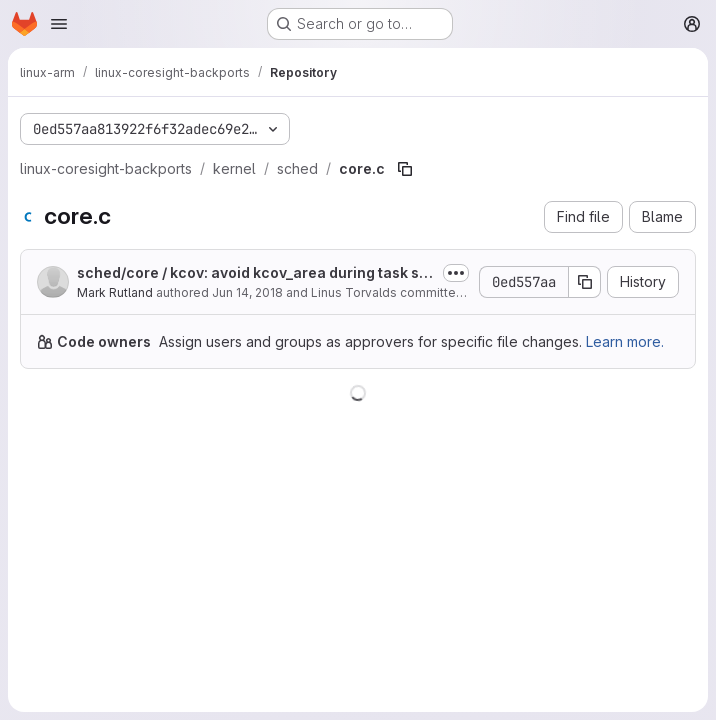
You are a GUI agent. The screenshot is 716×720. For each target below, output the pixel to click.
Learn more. (625, 341)
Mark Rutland (115, 292)
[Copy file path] (405, 169)
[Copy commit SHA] (585, 282)
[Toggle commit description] (456, 273)
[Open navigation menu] (59, 24)
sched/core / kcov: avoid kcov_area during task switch (256, 273)
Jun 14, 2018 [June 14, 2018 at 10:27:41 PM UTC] (247, 292)
